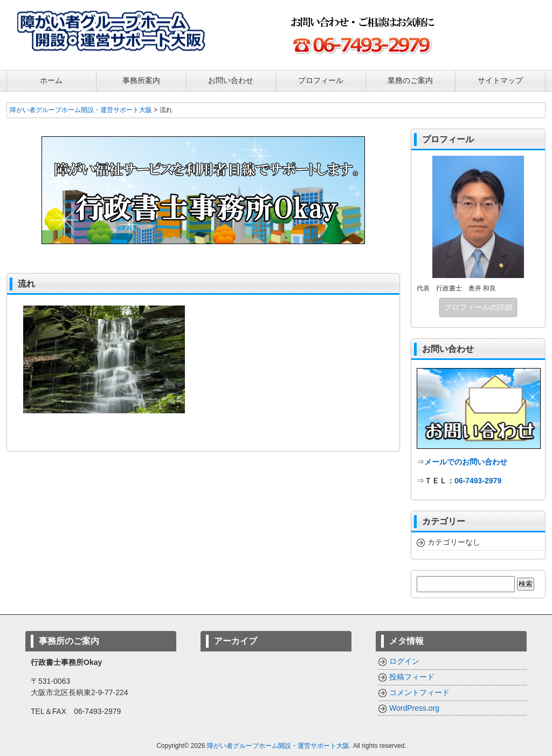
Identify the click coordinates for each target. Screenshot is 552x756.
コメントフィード (419, 692)
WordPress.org (414, 708)
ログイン (404, 661)
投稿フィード (412, 677)
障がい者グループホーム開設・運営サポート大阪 (278, 746)
